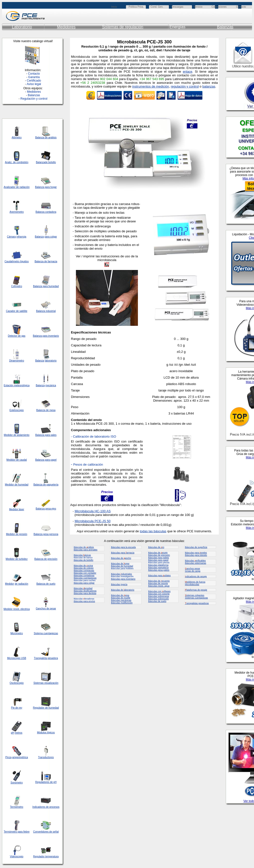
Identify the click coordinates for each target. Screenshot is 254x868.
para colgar (51, 237)
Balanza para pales (46, 435)
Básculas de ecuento (159, 581)
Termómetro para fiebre (17, 832)
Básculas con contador (85, 573)
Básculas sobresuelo (158, 599)
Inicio (114, 7)
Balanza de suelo (46, 584)
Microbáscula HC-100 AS (93, 511)
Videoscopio (17, 856)
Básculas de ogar (120, 564)
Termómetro (16, 807)
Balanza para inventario (46, 336)
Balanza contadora (46, 212)
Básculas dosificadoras (85, 591)
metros (19, 733)
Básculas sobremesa (159, 596)
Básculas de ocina (83, 566)
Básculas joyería (119, 584)
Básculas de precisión (159, 555)
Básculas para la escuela (123, 547)
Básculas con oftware (159, 591)
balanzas (209, 86)
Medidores (66, 27)
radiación (25, 187)
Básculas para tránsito (196, 555)
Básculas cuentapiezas (85, 578)
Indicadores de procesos (46, 807)
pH (13, 733)
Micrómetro (17, 633)
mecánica (51, 385)
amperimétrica (20, 757)
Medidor (9, 485)
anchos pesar (193, 569)
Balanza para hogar (46, 187)
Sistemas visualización (46, 683)
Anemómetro (16, 212)
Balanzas (225, 27)
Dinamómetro (17, 361)
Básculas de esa (120, 595)
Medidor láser (17, 509)
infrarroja (21, 237)
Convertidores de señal (46, 832)
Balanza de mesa (46, 410)
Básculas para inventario (123, 579)
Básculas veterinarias (196, 563)
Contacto (241, 7)
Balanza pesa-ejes (46, 509)
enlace (188, 72)
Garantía (34, 77)
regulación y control (185, 86)
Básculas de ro (156, 547)
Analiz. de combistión (17, 162)
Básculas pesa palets (159, 570)
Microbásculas (192, 584)
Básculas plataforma (158, 565)
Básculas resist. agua (159, 586)
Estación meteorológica (17, 385)
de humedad (21, 485)
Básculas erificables (195, 561)
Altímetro (17, 137)
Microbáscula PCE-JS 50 (93, 521)
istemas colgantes (195, 595)
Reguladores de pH (46, 782)
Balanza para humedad (46, 286)
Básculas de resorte (158, 583)
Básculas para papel (158, 560)
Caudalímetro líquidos (16, 261)
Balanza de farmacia (46, 261)
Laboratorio (22, 27)
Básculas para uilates (159, 575)
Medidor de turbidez (17, 559)
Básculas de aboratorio (123, 590)
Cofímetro (17, 286)
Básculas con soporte (159, 594)
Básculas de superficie (196, 547)
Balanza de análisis (46, 137)
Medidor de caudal (17, 460)
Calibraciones (219, 7)
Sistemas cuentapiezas (197, 598)
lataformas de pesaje (196, 590)
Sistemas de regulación (123, 27)
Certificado (34, 81)
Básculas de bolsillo (83, 560)
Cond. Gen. (157, 7)
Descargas (177, 7)
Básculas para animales (86, 550)
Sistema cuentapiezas (46, 633)
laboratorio (51, 361)
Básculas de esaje (158, 553)
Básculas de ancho (121, 558)
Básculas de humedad (122, 566)
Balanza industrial (46, 311)
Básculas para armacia (123, 553)
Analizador (10, 187)
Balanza (40, 162)
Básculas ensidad (83, 588)
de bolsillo (50, 162)
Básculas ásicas (82, 555)
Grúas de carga (193, 571)
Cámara (11, 237)
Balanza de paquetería (46, 485)
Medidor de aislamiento (16, 435)
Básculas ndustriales (121, 574)
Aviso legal (34, 84)
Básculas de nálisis (84, 547)
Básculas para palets (159, 558)
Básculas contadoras (84, 575)
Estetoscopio (16, 410)
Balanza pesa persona (46, 534)
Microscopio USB (17, 658)
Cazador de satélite (17, 311)
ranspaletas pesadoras (197, 603)
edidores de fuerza (195, 582)
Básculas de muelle (121, 598)
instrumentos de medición (151, 86)
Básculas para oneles (196, 553)
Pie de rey (16, 708)
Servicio (198, 7)
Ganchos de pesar (46, 609)
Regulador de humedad (46, 708)
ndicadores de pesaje (196, 576)
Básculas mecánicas (121, 600)
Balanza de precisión (46, 559)
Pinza (8, 757)
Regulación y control (34, 99)
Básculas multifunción (122, 603)
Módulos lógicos (46, 733)
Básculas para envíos (84, 601)
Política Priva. (136, 7)
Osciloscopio (17, 683)
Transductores (46, 757)
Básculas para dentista (85, 593)
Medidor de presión (17, 534)
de (17, 187)
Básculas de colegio (84, 568)
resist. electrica (21, 609)
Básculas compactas (84, 570)
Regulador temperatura (46, 856)
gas (23, 336)
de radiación (21, 584)
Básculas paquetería (158, 568)
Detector (13, 336)
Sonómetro (17, 783)
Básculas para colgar (84, 583)
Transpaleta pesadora (46, 658)
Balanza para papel (46, 460)
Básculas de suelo (157, 601)
